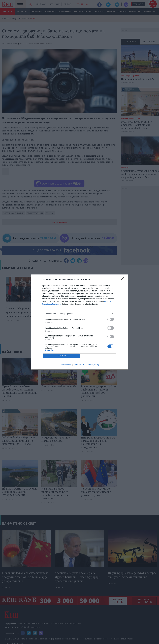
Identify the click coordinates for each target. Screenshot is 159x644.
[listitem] (80, 314)
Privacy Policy (94, 365)
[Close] (123, 280)
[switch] (111, 319)
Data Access (79, 365)
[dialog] (80, 322)
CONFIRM (61, 356)
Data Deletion (65, 365)
